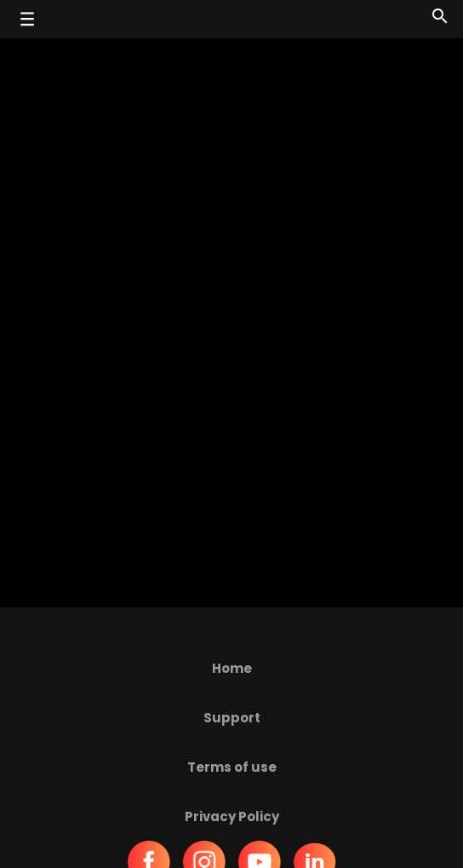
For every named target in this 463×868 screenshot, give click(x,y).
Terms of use (232, 767)
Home (232, 668)
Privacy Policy (232, 816)
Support (232, 718)
